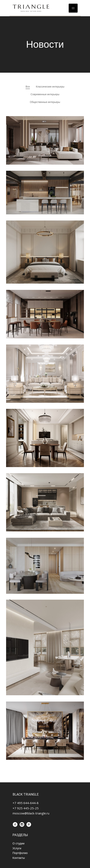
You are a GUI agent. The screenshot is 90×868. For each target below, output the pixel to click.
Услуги (17, 848)
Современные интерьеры (45, 94)
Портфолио (20, 853)
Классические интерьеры (50, 87)
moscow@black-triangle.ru (31, 813)
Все (28, 87)
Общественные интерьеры (45, 102)
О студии (19, 843)
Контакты (19, 858)
